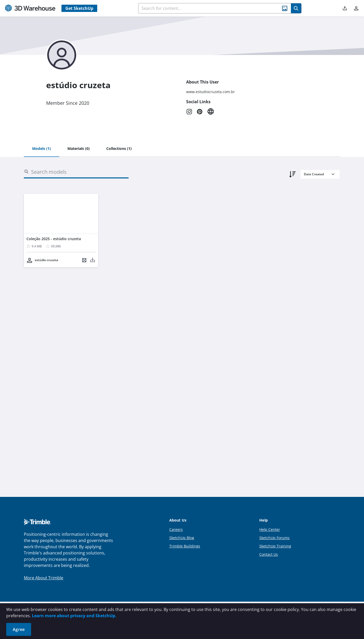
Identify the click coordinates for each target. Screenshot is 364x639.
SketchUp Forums (274, 538)
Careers (176, 529)
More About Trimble (44, 578)
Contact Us (269, 554)
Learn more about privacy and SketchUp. (74, 616)
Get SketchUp (79, 8)
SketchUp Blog (182, 538)
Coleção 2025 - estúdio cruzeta (54, 239)
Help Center (270, 529)
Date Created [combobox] (314, 174)
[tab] (41, 149)
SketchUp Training (275, 546)
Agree (19, 629)
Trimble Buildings (185, 546)
